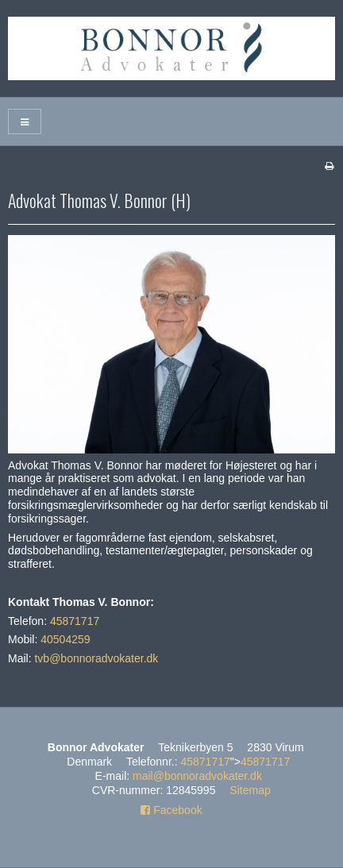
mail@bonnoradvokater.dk (197, 776)
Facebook (171, 810)
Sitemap (250, 790)
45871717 (75, 621)
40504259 (65, 639)
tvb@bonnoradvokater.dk (96, 658)
